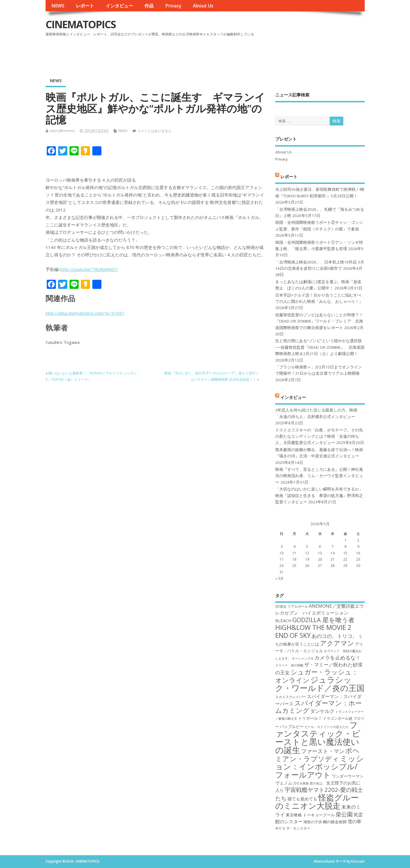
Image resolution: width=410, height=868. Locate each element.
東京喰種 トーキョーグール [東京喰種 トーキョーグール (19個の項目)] (310, 815)
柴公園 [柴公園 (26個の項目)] (344, 814)
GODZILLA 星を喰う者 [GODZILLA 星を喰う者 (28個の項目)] (323, 620)
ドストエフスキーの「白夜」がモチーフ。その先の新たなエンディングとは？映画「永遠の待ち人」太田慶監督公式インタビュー (319, 436)
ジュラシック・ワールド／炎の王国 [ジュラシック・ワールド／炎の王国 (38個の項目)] (320, 684)
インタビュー (119, 6)
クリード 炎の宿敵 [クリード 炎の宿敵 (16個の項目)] (289, 665)
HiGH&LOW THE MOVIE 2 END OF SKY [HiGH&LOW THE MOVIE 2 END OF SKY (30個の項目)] (313, 631)
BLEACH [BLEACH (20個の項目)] (283, 620)
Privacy (173, 6)
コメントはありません (154, 131)
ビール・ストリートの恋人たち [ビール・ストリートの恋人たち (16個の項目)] (327, 727)
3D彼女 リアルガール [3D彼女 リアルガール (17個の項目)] (292, 606)
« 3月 (279, 578)
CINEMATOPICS (81, 24)
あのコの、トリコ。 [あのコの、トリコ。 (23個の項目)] (334, 636)
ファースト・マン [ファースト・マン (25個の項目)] (323, 751)
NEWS (58, 6)
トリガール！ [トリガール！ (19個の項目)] (310, 718)
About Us (203, 6)
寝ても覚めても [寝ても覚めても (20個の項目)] (302, 799)
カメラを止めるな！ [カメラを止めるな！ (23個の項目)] (338, 658)
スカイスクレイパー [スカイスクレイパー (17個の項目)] (291, 697)
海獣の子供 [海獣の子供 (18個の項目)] (313, 822)
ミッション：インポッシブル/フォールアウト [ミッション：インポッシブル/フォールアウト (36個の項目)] (320, 766)
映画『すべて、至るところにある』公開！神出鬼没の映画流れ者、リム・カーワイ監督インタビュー (319, 476)
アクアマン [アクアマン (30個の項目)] (337, 643)
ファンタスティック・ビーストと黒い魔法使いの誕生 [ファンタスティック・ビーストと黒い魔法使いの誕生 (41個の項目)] (318, 737)
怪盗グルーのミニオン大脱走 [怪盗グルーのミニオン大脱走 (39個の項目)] (317, 801)
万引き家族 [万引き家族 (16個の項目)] (301, 783)
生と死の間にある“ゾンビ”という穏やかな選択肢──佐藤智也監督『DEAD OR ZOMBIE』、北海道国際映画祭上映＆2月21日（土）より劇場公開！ (320, 347)
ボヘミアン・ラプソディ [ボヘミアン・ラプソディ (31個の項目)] (317, 754)
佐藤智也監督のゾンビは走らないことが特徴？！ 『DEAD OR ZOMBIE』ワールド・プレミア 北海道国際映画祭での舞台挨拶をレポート (319, 321)
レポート (85, 6)
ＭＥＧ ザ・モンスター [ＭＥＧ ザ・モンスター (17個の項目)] (293, 828)
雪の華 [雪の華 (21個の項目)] (354, 822)
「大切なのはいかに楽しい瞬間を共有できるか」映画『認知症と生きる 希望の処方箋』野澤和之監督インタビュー (319, 495)
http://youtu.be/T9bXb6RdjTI (89, 269)
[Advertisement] (256, 54)
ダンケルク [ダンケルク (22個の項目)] (322, 711)
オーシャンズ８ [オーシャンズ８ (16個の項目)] (303, 658)
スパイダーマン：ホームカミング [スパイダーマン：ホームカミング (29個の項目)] (319, 707)
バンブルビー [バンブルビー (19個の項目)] (292, 726)
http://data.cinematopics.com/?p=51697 (85, 313)
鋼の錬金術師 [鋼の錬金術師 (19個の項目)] (335, 822)
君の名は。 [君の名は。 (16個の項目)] (318, 783)
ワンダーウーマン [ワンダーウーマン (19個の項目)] (348, 776)
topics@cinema (62, 131)
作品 (149, 6)
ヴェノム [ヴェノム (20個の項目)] (284, 783)
